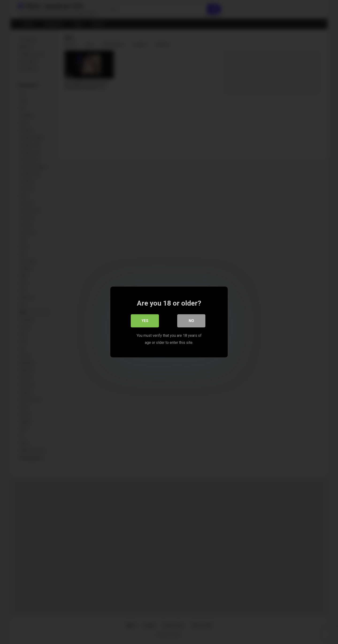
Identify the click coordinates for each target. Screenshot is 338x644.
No (191, 321)
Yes (145, 321)
